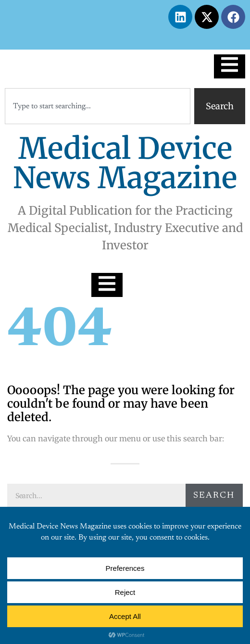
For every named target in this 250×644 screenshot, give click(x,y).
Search (214, 496)
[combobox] (98, 106)
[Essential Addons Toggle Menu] (230, 66)
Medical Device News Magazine (125, 163)
